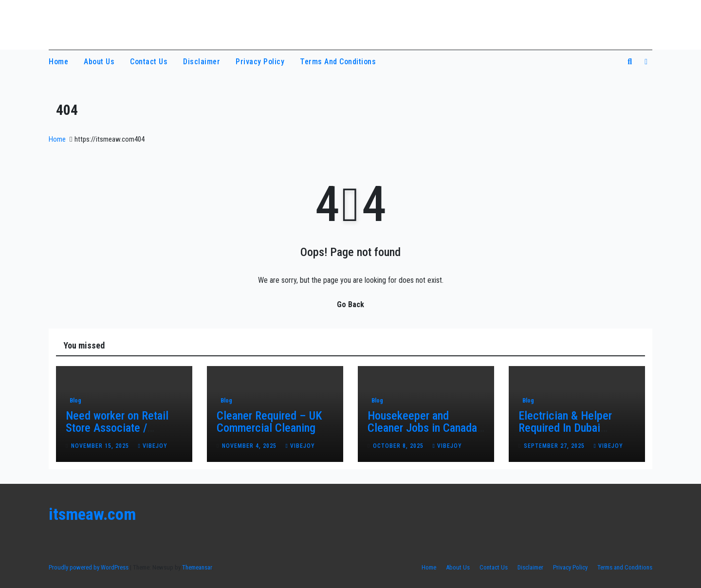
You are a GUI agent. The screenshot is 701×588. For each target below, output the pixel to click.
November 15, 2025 (101, 446)
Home (58, 62)
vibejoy (152, 446)
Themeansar (197, 567)
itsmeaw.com (94, 23)
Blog (75, 401)
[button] (630, 62)
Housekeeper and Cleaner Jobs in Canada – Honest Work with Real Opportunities (425, 434)
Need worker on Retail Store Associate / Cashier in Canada (117, 428)
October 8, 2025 (399, 446)
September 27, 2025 (555, 446)
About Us (99, 62)
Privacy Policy (260, 62)
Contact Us (149, 62)
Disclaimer (202, 62)
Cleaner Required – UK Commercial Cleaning (269, 422)
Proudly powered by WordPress (89, 567)
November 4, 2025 (250, 446)
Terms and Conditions (338, 62)
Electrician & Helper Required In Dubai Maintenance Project (567, 428)
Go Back (350, 304)
